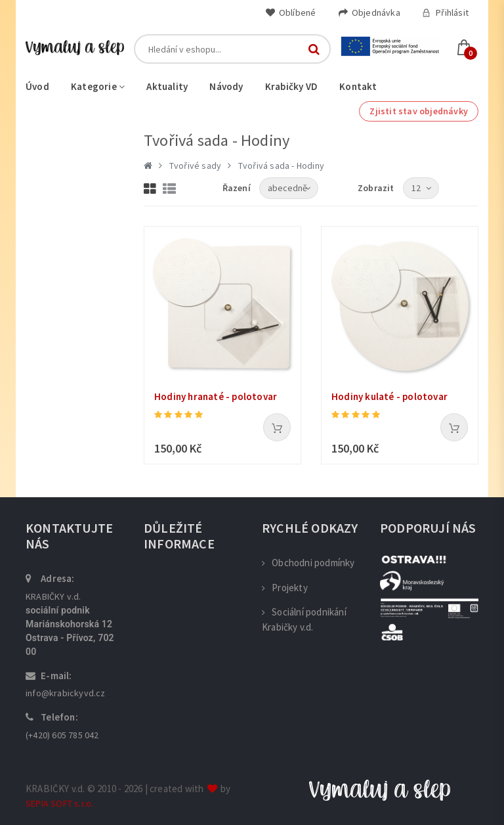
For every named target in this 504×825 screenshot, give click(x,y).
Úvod (37, 86)
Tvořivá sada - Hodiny (281, 166)
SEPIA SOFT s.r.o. (59, 803)
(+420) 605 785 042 (62, 735)
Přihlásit (445, 12)
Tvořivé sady (195, 166)
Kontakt (358, 86)
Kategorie (98, 86)
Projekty (285, 588)
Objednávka (369, 12)
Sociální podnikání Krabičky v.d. (304, 619)
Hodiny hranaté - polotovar (216, 396)
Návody (226, 86)
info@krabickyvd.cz (66, 693)
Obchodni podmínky (308, 563)
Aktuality (167, 86)
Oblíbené (291, 12)
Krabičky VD (291, 86)
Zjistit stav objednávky (419, 111)
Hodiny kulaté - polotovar (389, 396)
